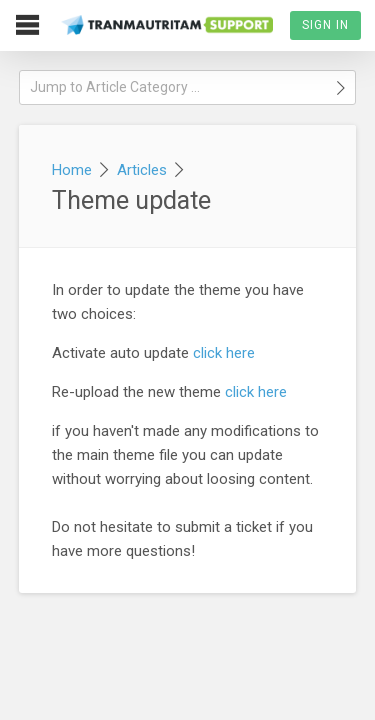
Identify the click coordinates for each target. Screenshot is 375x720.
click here (224, 353)
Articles (142, 170)
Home (72, 170)
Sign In (325, 25)
